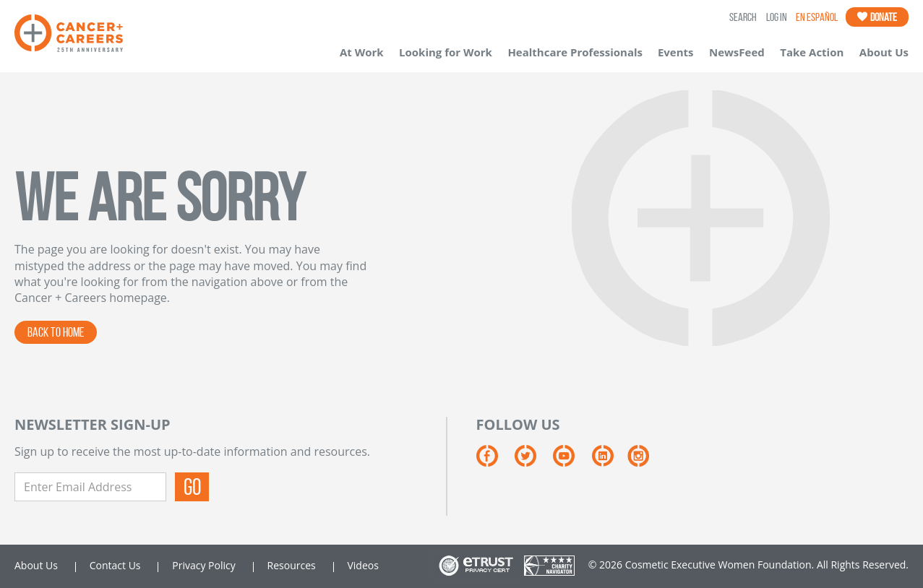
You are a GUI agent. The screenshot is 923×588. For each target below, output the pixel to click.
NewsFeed (737, 52)
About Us (884, 52)
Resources (292, 565)
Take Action (812, 52)
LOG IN (777, 17)
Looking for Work (446, 52)
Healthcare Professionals (575, 52)
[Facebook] (495, 461)
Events (676, 52)
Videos (362, 565)
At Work (362, 52)
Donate (877, 17)
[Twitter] (534, 461)
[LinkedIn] (610, 461)
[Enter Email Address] (90, 487)
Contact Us (115, 565)
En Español (817, 17)
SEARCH (743, 17)
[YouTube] (572, 461)
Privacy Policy (203, 565)
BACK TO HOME (56, 332)
